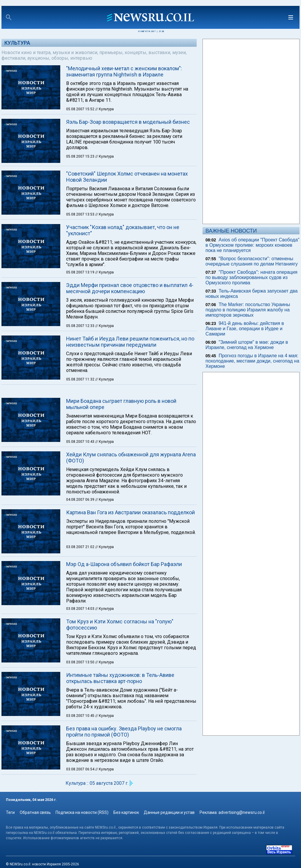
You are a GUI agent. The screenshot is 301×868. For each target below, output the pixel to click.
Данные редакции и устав (169, 812)
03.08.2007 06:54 (81, 769)
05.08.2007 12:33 (81, 326)
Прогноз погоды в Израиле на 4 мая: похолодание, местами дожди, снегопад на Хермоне (252, 361)
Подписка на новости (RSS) (82, 812)
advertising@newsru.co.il (241, 812)
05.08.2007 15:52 (81, 109)
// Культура (104, 109)
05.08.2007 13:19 (81, 272)
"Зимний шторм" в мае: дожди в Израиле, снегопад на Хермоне (247, 345)
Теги (10, 812)
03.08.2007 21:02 (81, 547)
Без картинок (126, 812)
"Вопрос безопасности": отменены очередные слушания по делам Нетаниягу (252, 261)
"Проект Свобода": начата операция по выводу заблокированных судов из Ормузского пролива (251, 277)
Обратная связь (35, 812)
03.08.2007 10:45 (81, 716)
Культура (17, 43)
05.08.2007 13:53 (81, 214)
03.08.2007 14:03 (81, 609)
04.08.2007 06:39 (81, 500)
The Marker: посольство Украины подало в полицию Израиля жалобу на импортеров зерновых (248, 310)
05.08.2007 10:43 (81, 442)
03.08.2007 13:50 (81, 662)
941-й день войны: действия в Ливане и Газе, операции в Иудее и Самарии (245, 329)
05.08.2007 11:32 (81, 379)
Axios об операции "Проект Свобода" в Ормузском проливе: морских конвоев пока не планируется (252, 245)
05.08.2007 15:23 (81, 156)
